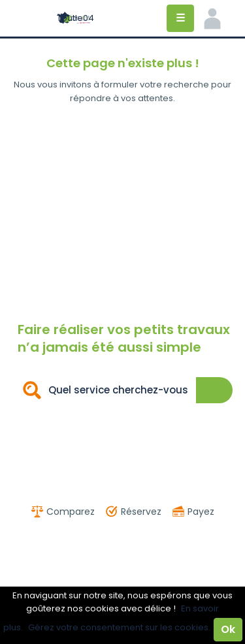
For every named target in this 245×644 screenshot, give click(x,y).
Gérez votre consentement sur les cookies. (119, 627)
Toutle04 (75, 18)
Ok (228, 629)
